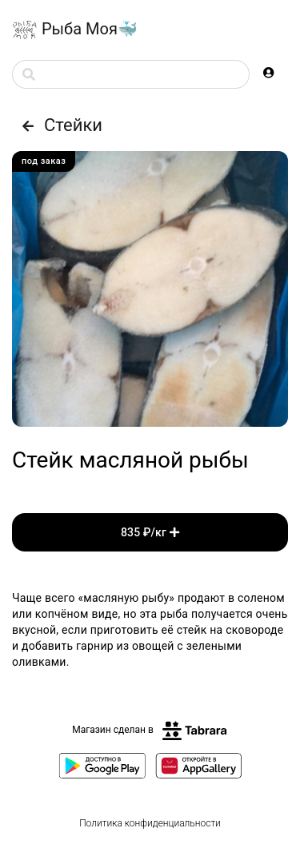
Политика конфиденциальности (150, 823)
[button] (269, 73)
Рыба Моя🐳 (75, 30)
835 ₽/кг (150, 532)
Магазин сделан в (150, 730)
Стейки (57, 125)
